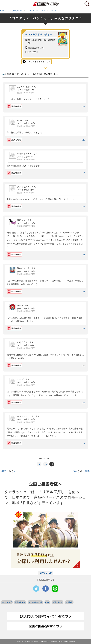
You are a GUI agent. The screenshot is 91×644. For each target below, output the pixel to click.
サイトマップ (7, 602)
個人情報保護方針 (35, 602)
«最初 (4, 471)
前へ (13, 471)
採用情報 (69, 602)
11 (52, 464)
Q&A (47, 602)
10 (45, 464)
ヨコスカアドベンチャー (39, 34)
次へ (78, 471)
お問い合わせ (57, 602)
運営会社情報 (20, 602)
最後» (87, 471)
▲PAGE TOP (46, 573)
